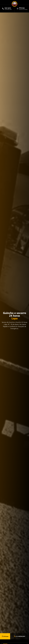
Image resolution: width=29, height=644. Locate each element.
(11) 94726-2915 (20, 636)
